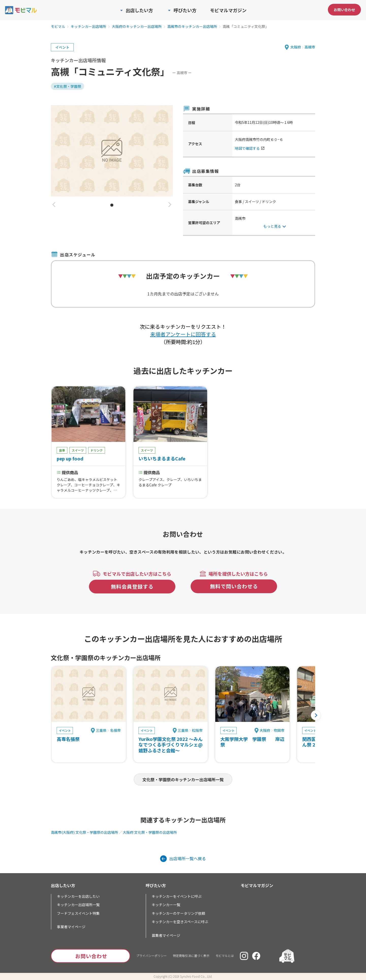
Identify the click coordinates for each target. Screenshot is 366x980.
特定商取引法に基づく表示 (191, 956)
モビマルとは (225, 956)
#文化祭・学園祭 (67, 86)
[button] (54, 205)
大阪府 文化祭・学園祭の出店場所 (150, 832)
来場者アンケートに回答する (183, 334)
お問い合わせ (344, 10)
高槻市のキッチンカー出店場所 (192, 27)
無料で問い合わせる (234, 586)
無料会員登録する (132, 586)
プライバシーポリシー (151, 956)
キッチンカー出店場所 (88, 27)
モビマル (58, 27)
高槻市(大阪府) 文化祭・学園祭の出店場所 (85, 832)
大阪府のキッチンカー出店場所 (137, 27)
